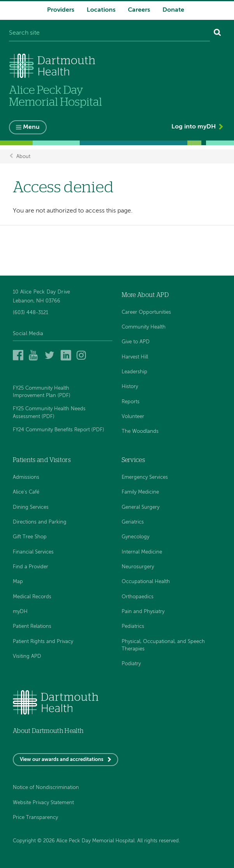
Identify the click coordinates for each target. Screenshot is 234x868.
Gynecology (135, 537)
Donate (173, 10)
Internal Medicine (142, 552)
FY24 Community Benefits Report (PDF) (58, 430)
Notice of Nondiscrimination (46, 788)
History (130, 387)
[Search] (217, 33)
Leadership (134, 372)
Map (18, 582)
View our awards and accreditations (62, 760)
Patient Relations (32, 626)
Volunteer (133, 417)
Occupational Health (146, 582)
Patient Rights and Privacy (43, 642)
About (23, 156)
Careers (139, 10)
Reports (131, 402)
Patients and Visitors (42, 460)
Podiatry (131, 664)
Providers (61, 10)
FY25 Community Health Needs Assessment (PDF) (49, 413)
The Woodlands (140, 431)
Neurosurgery (138, 567)
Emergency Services (145, 477)
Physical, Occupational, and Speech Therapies (163, 645)
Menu (31, 127)
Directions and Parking (40, 522)
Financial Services (33, 552)
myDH (20, 612)
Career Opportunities (146, 312)
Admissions (26, 477)
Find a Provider (31, 567)
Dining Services (31, 507)
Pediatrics (133, 626)
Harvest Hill (135, 357)
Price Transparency (35, 818)
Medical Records (32, 597)
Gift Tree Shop (30, 537)
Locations (101, 10)
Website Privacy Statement (43, 803)
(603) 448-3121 (31, 313)
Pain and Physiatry (143, 612)
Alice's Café (26, 492)
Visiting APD (27, 656)
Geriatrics (133, 522)
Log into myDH (194, 127)
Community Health (144, 327)
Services (134, 460)
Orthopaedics (138, 597)
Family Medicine (140, 492)
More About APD (145, 295)
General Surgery (141, 507)
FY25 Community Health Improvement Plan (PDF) (42, 392)
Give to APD (136, 342)
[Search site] (109, 33)
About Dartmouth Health (48, 731)
